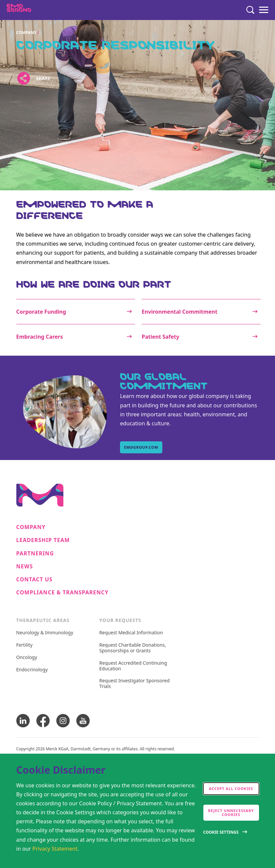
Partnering (35, 553)
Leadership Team (43, 540)
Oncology (27, 657)
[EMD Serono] (32, 10)
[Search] (250, 10)
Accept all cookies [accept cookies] (231, 788)
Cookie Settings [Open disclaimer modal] (221, 832)
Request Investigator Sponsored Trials (134, 684)
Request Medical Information (131, 633)
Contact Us (34, 579)
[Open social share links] (24, 78)
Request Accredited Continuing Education (133, 666)
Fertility (24, 645)
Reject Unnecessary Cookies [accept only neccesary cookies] (231, 812)
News (25, 566)
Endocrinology (32, 670)
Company (26, 32)
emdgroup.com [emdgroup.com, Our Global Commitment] (141, 447)
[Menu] (264, 10)
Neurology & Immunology (45, 633)
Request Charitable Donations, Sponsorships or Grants (133, 648)
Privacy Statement (55, 849)
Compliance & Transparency (62, 592)
